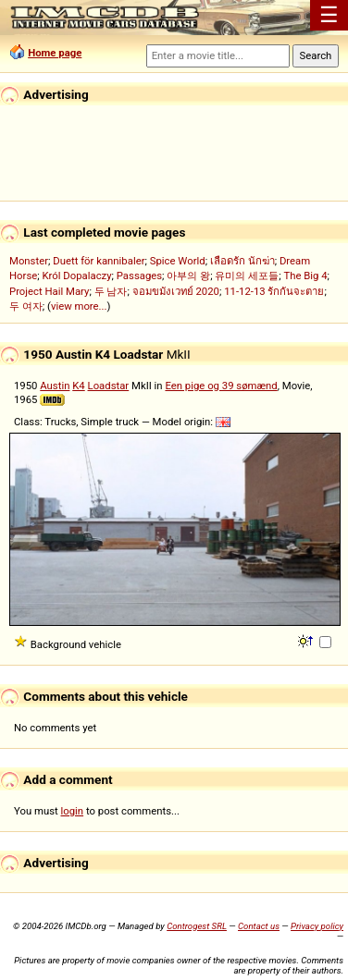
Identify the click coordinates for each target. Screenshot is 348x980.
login (73, 811)
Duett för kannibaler (99, 261)
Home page (55, 53)
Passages (139, 276)
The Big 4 (305, 276)
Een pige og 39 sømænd (221, 386)
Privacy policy (317, 926)
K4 (78, 386)
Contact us (259, 926)
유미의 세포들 (247, 276)
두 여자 (26, 306)
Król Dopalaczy (76, 276)
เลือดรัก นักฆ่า (242, 261)
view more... (79, 306)
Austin (55, 386)
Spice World (178, 261)
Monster (29, 261)
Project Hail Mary (49, 291)
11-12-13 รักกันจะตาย (274, 291)
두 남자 (111, 291)
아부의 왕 (188, 276)
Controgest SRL (197, 926)
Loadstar (109, 386)
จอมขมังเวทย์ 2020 (176, 291)
